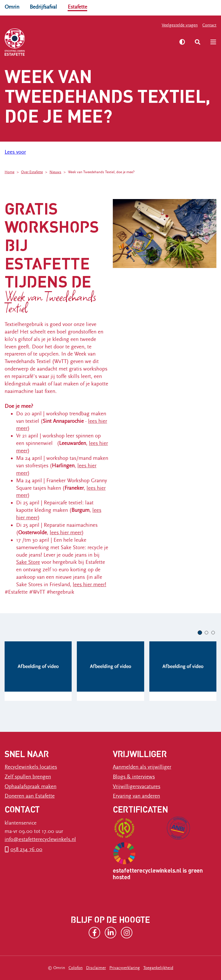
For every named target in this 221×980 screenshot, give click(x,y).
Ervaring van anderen (136, 796)
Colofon (76, 968)
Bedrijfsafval (43, 7)
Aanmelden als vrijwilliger (142, 767)
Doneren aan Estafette (30, 796)
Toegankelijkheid (158, 968)
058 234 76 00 (26, 849)
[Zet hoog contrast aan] (182, 42)
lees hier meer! (89, 584)
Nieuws (55, 172)
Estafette (77, 7)
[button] (200, 633)
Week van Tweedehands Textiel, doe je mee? (101, 172)
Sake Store (28, 562)
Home (9, 172)
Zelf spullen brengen (28, 777)
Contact (209, 25)
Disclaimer (96, 968)
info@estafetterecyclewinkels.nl (40, 839)
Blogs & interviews (134, 777)
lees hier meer (66, 533)
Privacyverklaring (125, 968)
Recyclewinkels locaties (31, 767)
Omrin (12, 7)
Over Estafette (32, 172)
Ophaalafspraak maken (31, 786)
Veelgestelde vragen (180, 25)
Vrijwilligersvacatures (137, 786)
